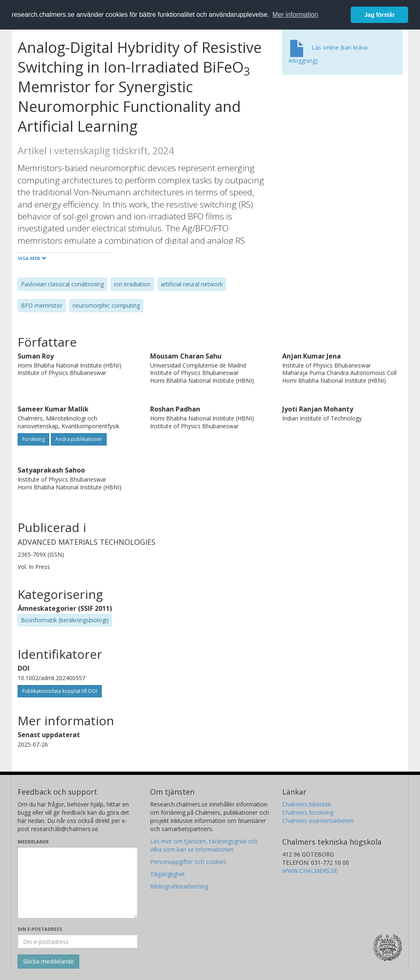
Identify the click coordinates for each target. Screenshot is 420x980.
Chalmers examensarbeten (318, 821)
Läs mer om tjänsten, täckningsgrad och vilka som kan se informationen (204, 845)
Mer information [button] (295, 15)
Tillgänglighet (168, 874)
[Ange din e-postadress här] (78, 941)
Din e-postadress (40, 929)
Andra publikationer (79, 439)
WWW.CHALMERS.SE (310, 871)
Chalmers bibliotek (307, 804)
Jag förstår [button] (379, 15)
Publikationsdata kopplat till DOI (60, 691)
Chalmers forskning (308, 812)
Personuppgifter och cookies (188, 862)
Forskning (33, 439)
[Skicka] (48, 962)
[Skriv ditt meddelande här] (78, 883)
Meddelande (33, 842)
